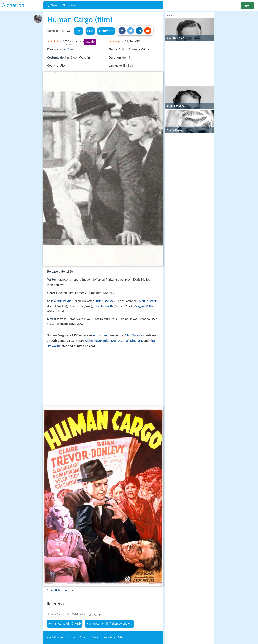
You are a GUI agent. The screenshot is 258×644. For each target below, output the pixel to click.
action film (100, 335)
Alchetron (13, 5)
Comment (106, 31)
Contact (96, 637)
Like (90, 31)
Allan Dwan (68, 49)
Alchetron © (114, 637)
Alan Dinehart (148, 301)
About (55, 637)
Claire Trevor (63, 301)
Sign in (247, 5)
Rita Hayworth (103, 306)
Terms (72, 637)
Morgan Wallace (144, 306)
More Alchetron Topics (61, 590)
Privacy (83, 637)
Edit (78, 31)
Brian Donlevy (105, 301)
